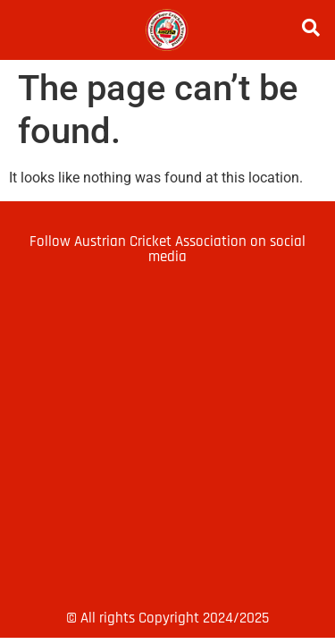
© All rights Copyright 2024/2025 (167, 618)
